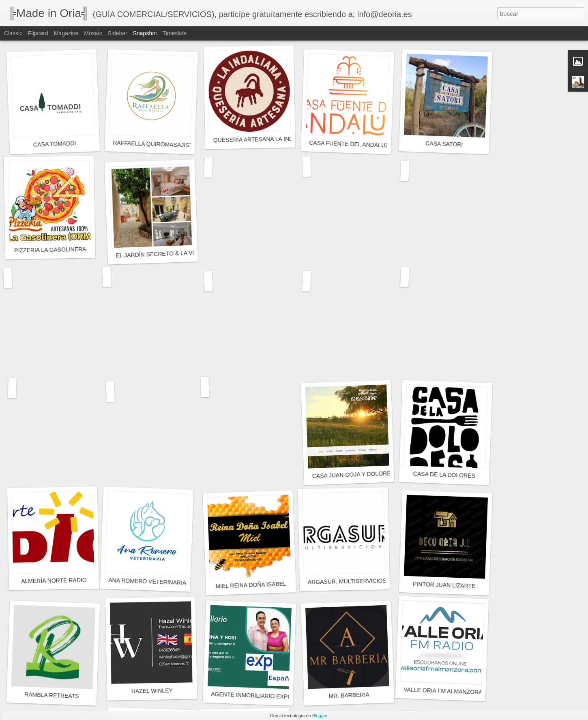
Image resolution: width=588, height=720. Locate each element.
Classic (13, 33)
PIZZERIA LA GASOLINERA (50, 250)
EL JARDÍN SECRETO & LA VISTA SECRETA (174, 253)
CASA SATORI (444, 144)
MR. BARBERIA (349, 695)
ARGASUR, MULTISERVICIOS (347, 581)
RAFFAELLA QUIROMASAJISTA (155, 144)
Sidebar (118, 33)
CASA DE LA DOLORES (444, 475)
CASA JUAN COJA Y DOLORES (353, 475)
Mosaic (93, 33)
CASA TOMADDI (55, 144)
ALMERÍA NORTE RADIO (54, 581)
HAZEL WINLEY (152, 691)
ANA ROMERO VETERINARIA (147, 582)
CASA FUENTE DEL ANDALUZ (349, 144)
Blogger (320, 716)
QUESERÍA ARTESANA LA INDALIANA (263, 139)
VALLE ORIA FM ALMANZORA (443, 691)
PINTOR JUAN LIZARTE (444, 585)
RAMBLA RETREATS (52, 695)
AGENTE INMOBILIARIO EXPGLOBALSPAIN (269, 696)
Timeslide (175, 33)
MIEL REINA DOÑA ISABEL (251, 585)
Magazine (66, 33)
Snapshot (145, 33)
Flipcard (38, 33)
